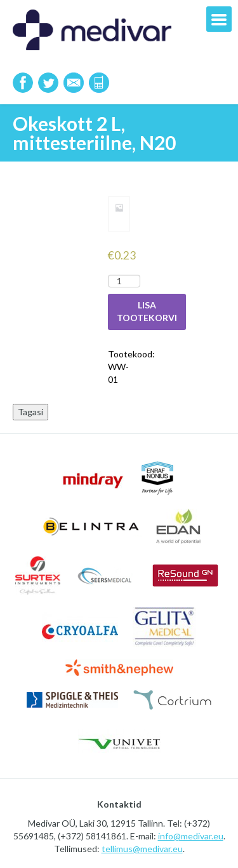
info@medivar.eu (191, 836)
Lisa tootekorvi (147, 311)
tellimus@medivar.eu (142, 849)
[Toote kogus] (124, 281)
